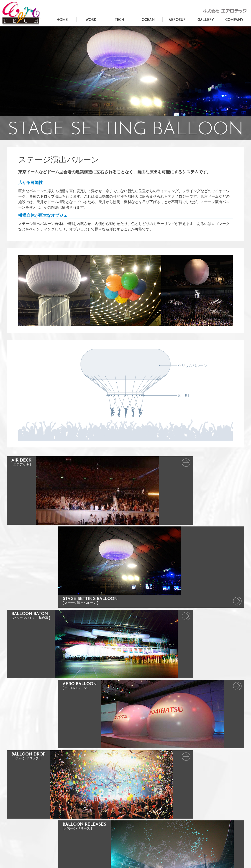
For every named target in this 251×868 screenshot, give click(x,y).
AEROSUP (177, 20)
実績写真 (194, 795)
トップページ (19, 795)
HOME (62, 20)
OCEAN (148, 20)
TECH (119, 20)
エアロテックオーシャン (26, 816)
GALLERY (206, 20)
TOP (72, 795)
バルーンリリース (140, 835)
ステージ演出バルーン (143, 808)
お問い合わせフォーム (25, 802)
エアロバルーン (139, 822)
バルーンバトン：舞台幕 (145, 815)
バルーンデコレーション (86, 822)
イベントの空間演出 (83, 815)
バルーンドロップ (140, 828)
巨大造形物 (77, 802)
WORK (91, 20)
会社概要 (194, 809)
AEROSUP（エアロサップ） (29, 822)
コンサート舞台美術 (83, 808)
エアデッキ (136, 802)
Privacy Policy (126, 858)
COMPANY (234, 20)
